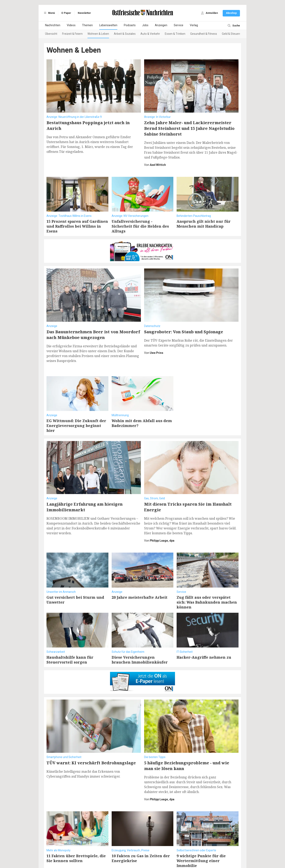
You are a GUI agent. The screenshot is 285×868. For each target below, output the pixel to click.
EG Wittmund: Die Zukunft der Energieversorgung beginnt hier (76, 405)
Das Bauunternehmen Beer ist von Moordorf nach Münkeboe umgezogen (93, 314)
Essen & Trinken (175, 34)
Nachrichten (53, 25)
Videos (71, 25)
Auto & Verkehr (150, 34)
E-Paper (66, 13)
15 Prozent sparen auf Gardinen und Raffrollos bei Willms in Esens (77, 226)
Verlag (194, 25)
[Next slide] (235, 34)
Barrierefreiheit (132, 852)
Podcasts (130, 25)
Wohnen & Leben (98, 34)
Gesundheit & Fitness (204, 34)
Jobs (145, 25)
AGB (84, 852)
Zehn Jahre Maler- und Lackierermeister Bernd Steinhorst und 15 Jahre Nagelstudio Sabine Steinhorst (189, 128)
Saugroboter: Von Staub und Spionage (184, 311)
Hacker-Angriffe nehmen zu (204, 637)
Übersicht (51, 34)
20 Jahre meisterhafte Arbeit (140, 577)
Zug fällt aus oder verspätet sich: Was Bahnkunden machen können (207, 582)
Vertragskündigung (156, 852)
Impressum (114, 852)
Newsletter (84, 13)
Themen (87, 25)
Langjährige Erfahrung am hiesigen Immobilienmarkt (85, 487)
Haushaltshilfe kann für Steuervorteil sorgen (70, 639)
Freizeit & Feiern (72, 34)
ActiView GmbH (162, 856)
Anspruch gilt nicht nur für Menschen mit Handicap (204, 224)
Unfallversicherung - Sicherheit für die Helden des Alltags (140, 226)
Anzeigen (161, 25)
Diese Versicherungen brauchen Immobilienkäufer (140, 639)
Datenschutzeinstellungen (187, 852)
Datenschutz (97, 852)
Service (179, 25)
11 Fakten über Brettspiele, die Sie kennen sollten (76, 818)
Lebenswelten (108, 25)
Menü (49, 13)
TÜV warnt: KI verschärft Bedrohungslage (91, 722)
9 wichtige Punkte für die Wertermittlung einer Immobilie (201, 820)
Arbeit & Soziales (125, 34)
